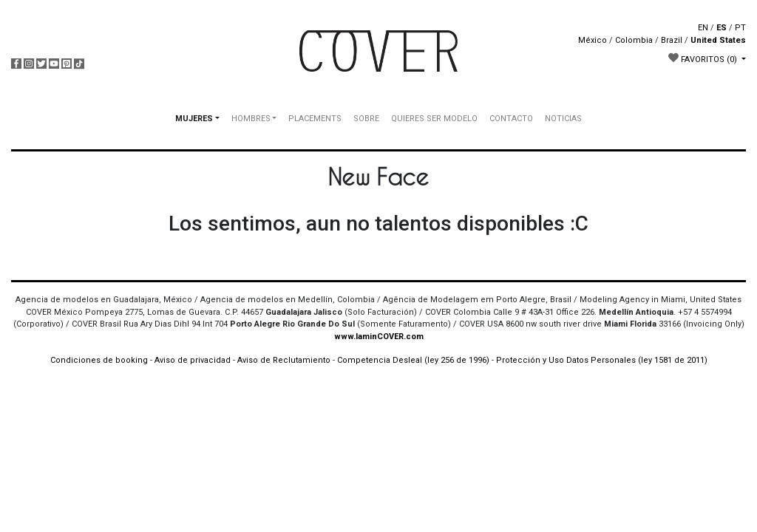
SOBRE (366, 119)
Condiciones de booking (99, 360)
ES (722, 28)
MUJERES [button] (194, 119)
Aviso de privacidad (193, 360)
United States (718, 40)
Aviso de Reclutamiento (284, 360)
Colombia (634, 40)
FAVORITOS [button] (704, 58)
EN (703, 28)
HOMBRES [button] (251, 119)
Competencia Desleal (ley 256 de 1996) (414, 360)
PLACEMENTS (315, 119)
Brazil (672, 40)
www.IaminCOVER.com (379, 337)
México (593, 40)
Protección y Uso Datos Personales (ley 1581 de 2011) (602, 360)
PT (740, 28)
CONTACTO (511, 119)
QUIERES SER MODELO (434, 119)
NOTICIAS (563, 119)
